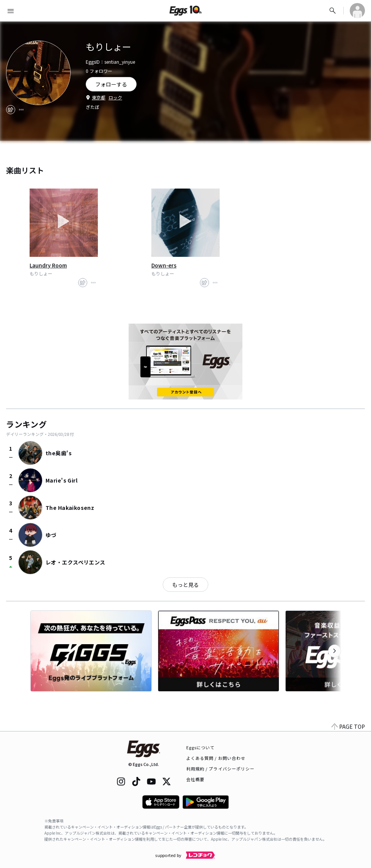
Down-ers (164, 265)
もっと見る (185, 585)
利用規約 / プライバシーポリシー (221, 769)
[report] (21, 110)
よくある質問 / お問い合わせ (216, 758)
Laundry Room (48, 265)
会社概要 (195, 779)
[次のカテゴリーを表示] (335, 651)
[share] (11, 110)
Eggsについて (201, 747)
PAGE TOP (348, 726)
